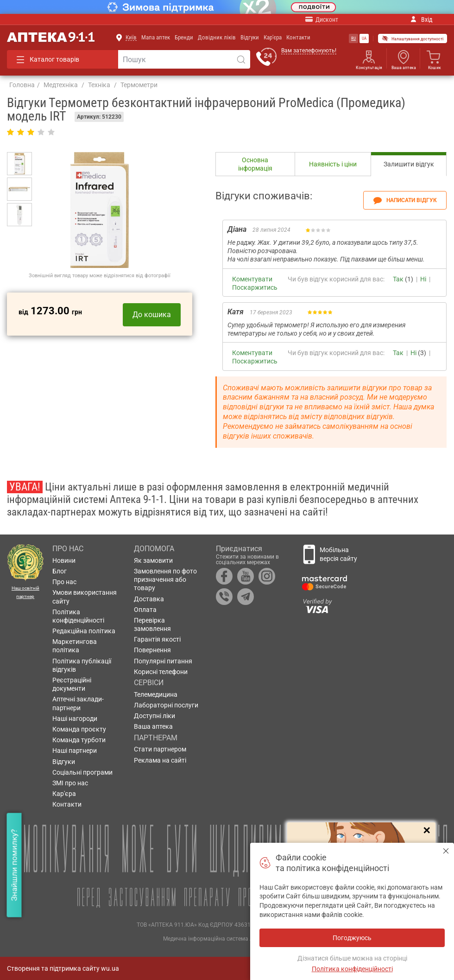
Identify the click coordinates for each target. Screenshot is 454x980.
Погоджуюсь (446, 851)
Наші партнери (75, 751)
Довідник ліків (217, 37)
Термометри (139, 85)
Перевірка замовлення (152, 624)
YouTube (246, 576)
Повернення (152, 650)
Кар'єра (273, 37)
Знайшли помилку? (14, 865)
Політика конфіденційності (78, 616)
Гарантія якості (157, 639)
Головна (22, 85)
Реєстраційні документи (72, 684)
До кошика (152, 315)
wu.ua (110, 968)
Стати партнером (160, 749)
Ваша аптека (404, 68)
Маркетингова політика (75, 646)
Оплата (145, 610)
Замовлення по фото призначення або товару (165, 579)
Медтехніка (61, 85)
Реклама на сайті (160, 760)
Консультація (369, 68)
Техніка (99, 85)
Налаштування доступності (413, 38)
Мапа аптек (156, 37)
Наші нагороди (75, 719)
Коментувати (252, 279)
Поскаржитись (255, 287)
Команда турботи (79, 740)
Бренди (184, 37)
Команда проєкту (79, 729)
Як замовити (153, 560)
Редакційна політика (84, 631)
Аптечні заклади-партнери (78, 703)
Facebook (224, 576)
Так (398, 279)
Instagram (267, 576)
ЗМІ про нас (70, 783)
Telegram (246, 597)
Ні (423, 279)
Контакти (298, 37)
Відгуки (250, 37)
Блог (60, 571)
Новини (64, 560)
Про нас (64, 582)
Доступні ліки (154, 716)
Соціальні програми (82, 772)
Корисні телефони (161, 672)
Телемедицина (156, 694)
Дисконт (322, 19)
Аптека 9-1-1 (51, 38)
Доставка (149, 599)
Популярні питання (163, 661)
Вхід (422, 19)
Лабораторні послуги (166, 705)
